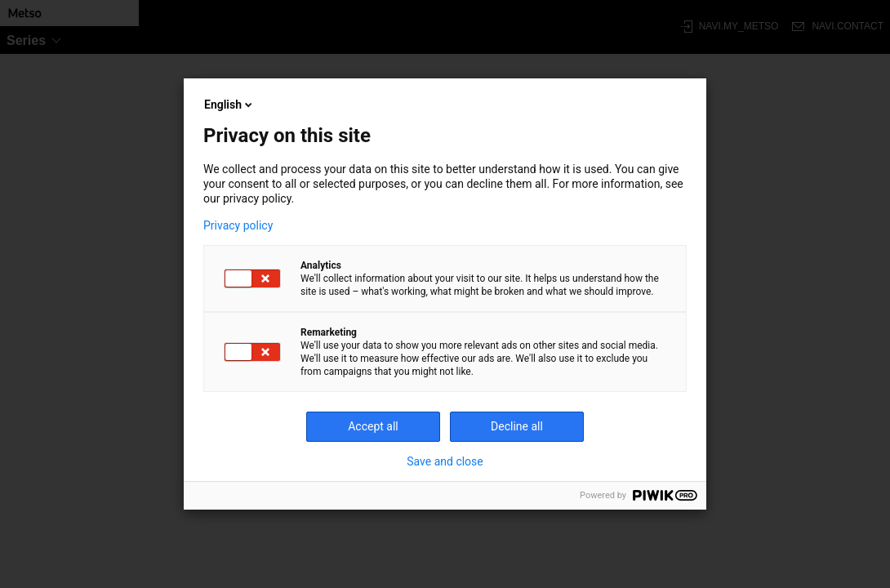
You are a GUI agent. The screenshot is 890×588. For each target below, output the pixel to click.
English (229, 105)
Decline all (517, 426)
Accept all (373, 426)
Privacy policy (238, 225)
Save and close (445, 461)
